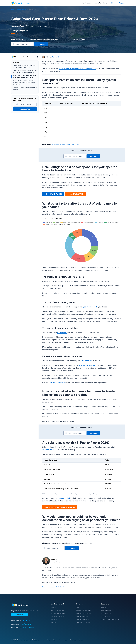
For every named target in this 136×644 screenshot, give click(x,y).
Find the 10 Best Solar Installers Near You (60, 507)
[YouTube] (30, 621)
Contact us (54, 619)
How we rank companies (58, 613)
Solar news (105, 607)
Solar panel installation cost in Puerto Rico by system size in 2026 (24, 67)
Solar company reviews (83, 613)
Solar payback (106, 616)
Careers (53, 622)
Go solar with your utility (83, 610)
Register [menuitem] (122, 3)
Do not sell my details (76, 640)
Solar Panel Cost (23, 10)
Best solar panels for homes (110, 619)
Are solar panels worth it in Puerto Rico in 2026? (25, 89)
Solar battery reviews (83, 619)
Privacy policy (51, 640)
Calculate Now (25, 109)
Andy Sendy (56, 562)
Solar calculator (106, 610)
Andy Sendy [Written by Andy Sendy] (56, 57)
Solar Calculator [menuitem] (86, 3)
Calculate (41, 44)
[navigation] (20, 3)
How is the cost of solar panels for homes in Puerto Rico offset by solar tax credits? (24, 83)
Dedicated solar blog (57, 616)
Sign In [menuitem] (114, 3)
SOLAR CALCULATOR (75, 194)
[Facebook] (24, 621)
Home (14, 10)
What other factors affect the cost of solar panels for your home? (24, 77)
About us (53, 607)
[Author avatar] (44, 57)
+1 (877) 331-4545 (28, 627)
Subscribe (20, 615)
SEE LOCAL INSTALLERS (53, 194)
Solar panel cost (106, 613)
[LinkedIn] (27, 621)
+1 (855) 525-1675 (25, 624)
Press (78, 607)
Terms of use (63, 640)
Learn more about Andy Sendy (53, 587)
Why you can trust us (57, 610)
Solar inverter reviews (83, 622)
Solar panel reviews (82, 616)
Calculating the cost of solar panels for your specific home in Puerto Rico (25, 72)
